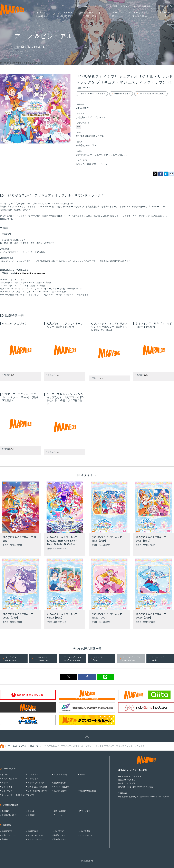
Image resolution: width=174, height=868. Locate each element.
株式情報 (31, 815)
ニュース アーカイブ (36, 783)
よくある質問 (112, 6)
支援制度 (5, 839)
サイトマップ (126, 6)
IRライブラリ (85, 811)
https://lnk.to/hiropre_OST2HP (31, 273)
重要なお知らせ (83, 6)
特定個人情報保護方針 (88, 791)
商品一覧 (34, 746)
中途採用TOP (59, 831)
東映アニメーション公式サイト (93, 94)
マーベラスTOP (10, 769)
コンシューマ (33, 775)
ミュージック (33, 779)
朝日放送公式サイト (122, 94)
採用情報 (161, 6)
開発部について (60, 835)
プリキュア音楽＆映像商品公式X (152, 94)
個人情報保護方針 (60, 791)
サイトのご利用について (37, 791)
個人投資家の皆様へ (10, 815)
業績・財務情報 (60, 811)
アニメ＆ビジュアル (17, 746)
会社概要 (5, 811)
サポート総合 (97, 6)
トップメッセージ (35, 839)
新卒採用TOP (7, 831)
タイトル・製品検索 (61, 787)
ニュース (69, 6)
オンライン (6, 775)
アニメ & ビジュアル (10, 779)
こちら (12, 375)
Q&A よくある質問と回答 (38, 787)
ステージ (83, 775)
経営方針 (31, 811)
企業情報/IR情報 (144, 6)
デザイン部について (87, 835)
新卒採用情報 (33, 831)
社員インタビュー (9, 835)
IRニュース (58, 815)
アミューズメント (60, 775)
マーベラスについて (36, 835)
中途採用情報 (85, 831)
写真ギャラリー (60, 839)
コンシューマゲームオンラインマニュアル (18, 795)
